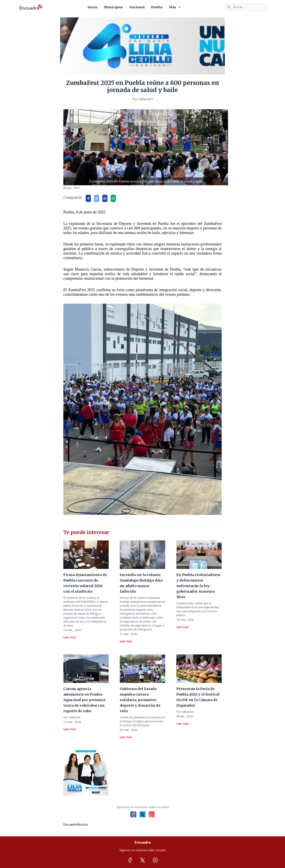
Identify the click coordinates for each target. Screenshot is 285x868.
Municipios (113, 7)
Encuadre (143, 842)
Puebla (157, 7)
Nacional (137, 7)
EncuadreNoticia (76, 824)
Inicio (92, 7)
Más (176, 7)
